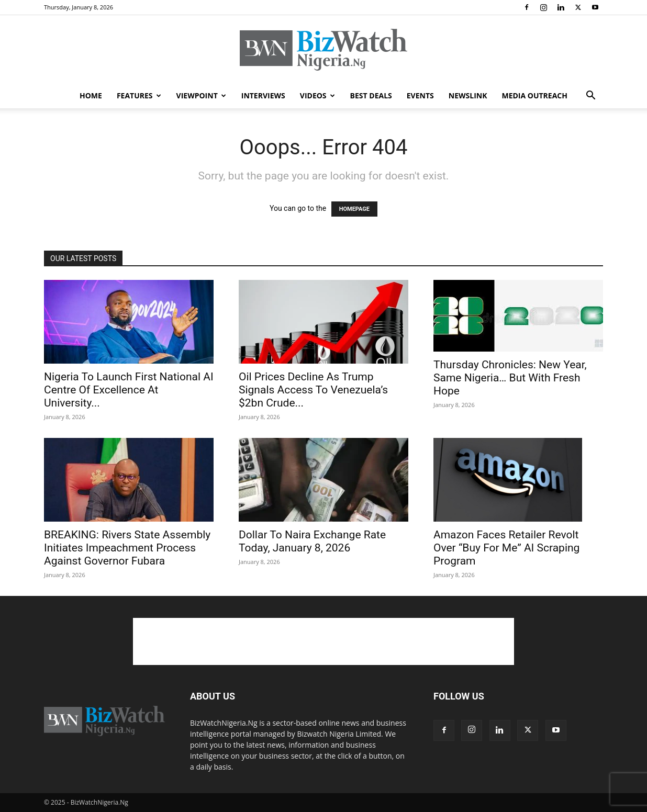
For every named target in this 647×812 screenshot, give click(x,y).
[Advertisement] (323, 641)
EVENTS (420, 95)
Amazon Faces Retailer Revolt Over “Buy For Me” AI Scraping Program (506, 548)
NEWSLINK (468, 95)
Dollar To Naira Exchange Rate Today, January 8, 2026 (312, 541)
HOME (91, 95)
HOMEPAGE (354, 209)
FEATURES (139, 95)
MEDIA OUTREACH (534, 95)
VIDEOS (317, 95)
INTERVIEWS (263, 95)
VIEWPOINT (201, 95)
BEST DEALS (371, 95)
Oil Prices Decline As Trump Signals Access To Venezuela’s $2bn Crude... (313, 390)
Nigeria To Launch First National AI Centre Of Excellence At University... (129, 390)
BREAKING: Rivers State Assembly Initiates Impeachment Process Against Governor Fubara (127, 548)
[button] (590, 97)
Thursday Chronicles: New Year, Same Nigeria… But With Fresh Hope (510, 378)
